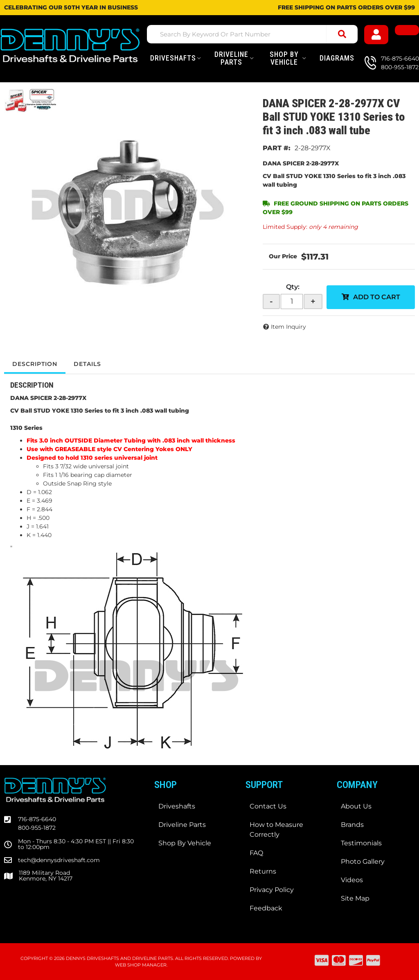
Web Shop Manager (141, 965)
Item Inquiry (288, 327)
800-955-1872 (37, 828)
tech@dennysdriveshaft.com (59, 860)
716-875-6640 (37, 819)
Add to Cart (377, 297)
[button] (252, 34)
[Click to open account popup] (376, 35)
